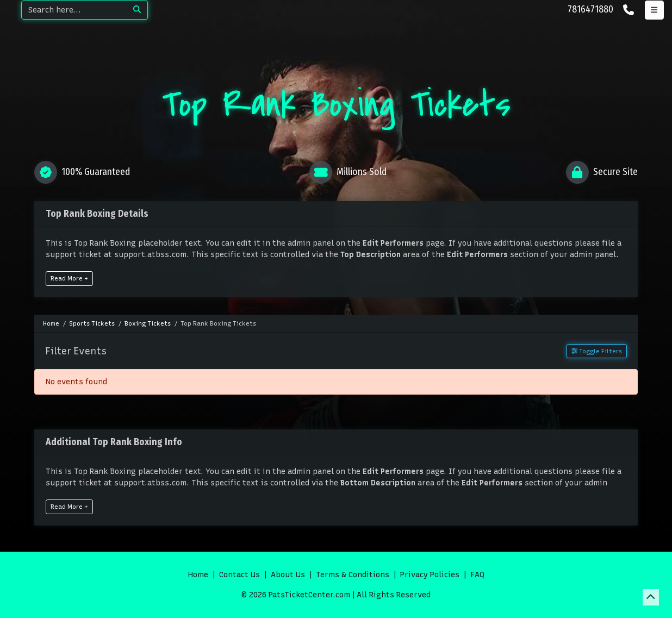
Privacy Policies (430, 575)
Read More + (69, 278)
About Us (288, 575)
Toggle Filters (597, 351)
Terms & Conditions (353, 575)
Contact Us (239, 575)
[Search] (74, 10)
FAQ (477, 575)
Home (198, 575)
